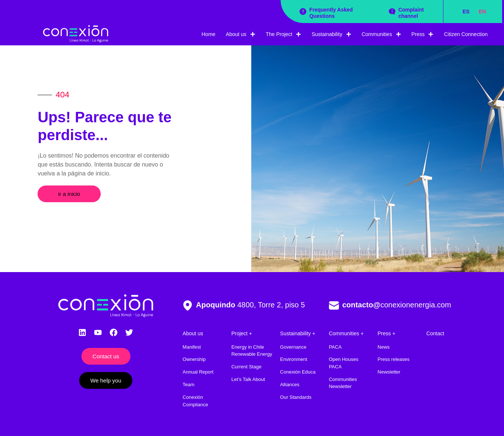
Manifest (192, 347)
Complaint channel (411, 13)
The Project (284, 34)
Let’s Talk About (248, 379)
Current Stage (246, 367)
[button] (69, 194)
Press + (387, 333)
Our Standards (296, 397)
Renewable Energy (252, 354)
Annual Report (198, 372)
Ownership (194, 359)
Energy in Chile (248, 347)
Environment (294, 359)
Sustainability (331, 34)
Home (208, 34)
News (384, 347)
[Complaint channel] (392, 12)
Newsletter (389, 372)
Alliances (290, 385)
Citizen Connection (466, 34)
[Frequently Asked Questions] (303, 12)
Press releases (394, 359)
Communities (381, 34)
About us (241, 34)
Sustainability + (298, 333)
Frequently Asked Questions (331, 13)
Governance (293, 347)
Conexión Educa (298, 372)
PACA (335, 347)
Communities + (346, 333)
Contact (435, 333)
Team (188, 385)
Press (423, 34)
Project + (242, 333)
